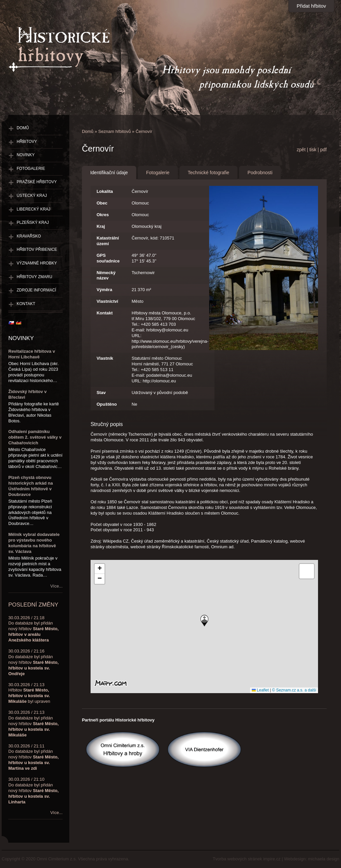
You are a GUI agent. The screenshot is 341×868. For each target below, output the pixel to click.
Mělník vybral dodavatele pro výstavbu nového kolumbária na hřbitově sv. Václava (34, 543)
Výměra (104, 290)
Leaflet (260, 690)
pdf (323, 150)
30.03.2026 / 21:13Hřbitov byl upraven (29, 693)
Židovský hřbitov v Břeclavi (27, 394)
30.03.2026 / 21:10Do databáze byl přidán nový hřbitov (33, 791)
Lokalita (105, 191)
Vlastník (105, 358)
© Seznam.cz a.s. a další (294, 690)
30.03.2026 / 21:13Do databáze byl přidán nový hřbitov (33, 724)
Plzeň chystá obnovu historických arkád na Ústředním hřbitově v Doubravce (31, 486)
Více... (56, 586)
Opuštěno (107, 404)
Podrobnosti (260, 173)
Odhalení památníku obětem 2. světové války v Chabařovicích (35, 437)
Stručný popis (107, 424)
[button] (204, 621)
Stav (101, 393)
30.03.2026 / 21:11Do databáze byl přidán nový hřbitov (33, 757)
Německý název (106, 275)
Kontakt (105, 313)
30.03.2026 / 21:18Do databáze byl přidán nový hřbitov (33, 629)
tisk (313, 150)
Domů (88, 131)
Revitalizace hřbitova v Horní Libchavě (32, 354)
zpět (301, 150)
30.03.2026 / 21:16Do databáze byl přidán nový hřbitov (33, 662)
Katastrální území (108, 241)
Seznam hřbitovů (115, 131)
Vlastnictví (107, 301)
